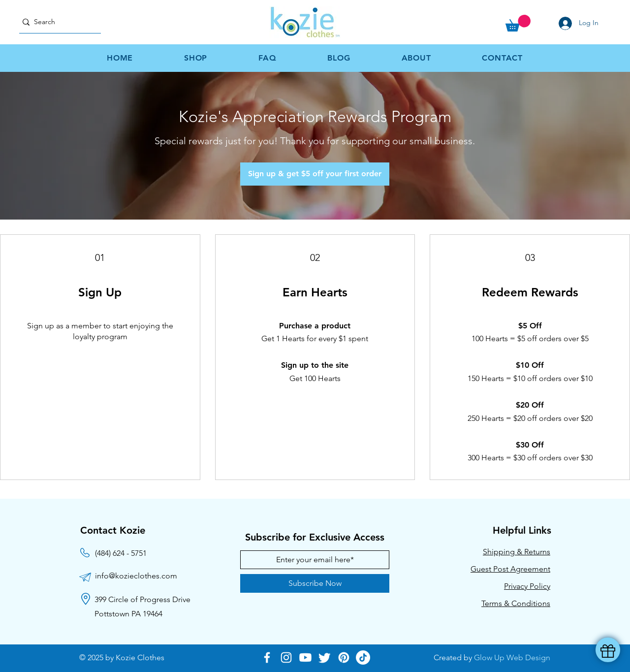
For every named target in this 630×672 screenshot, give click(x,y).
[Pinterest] (344, 657)
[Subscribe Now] (315, 583)
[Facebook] (267, 657)
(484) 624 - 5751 (121, 553)
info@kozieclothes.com (136, 576)
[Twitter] (325, 657)
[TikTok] (363, 657)
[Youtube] (305, 657)
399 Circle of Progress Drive (142, 599)
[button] (518, 23)
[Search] (56, 22)
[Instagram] (286, 657)
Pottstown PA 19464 (128, 614)
